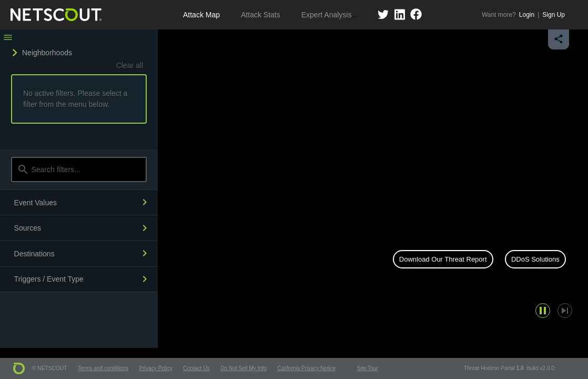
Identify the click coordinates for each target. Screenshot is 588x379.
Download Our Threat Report (443, 259)
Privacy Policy (155, 368)
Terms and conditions (103, 368)
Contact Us (196, 368)
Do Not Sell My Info (244, 368)
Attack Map (201, 15)
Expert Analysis (327, 15)
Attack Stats (261, 15)
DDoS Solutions (535, 259)
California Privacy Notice (306, 368)
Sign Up (554, 15)
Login (527, 15)
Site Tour (368, 368)
